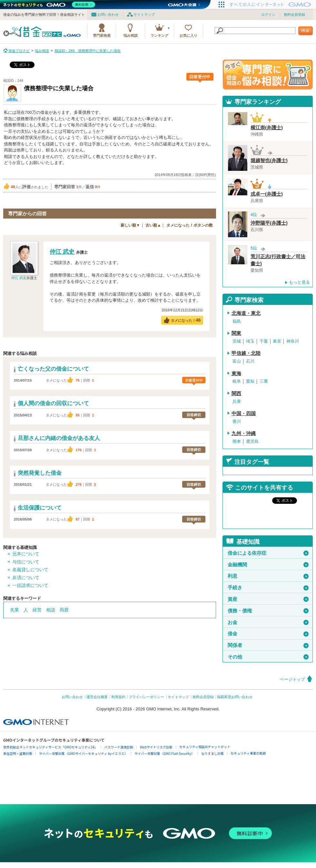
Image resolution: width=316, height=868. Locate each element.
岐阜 (237, 381)
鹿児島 (252, 441)
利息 (268, 576)
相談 (51, 610)
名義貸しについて (30, 570)
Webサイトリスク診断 (156, 747)
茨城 (237, 341)
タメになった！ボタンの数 (190, 225)
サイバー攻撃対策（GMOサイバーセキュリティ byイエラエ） (83, 753)
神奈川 (293, 341)
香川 (237, 421)
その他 (268, 657)
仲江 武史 (19, 278)
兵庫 (237, 401)
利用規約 (118, 697)
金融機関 (268, 565)
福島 (237, 321)
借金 (268, 634)
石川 (250, 361)
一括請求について (30, 585)
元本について (26, 554)
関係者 (268, 645)
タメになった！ (186, 320)
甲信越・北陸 (246, 353)
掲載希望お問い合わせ (235, 697)
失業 (15, 610)
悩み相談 (131, 35)
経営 (37, 610)
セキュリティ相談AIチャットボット (205, 747)
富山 (237, 361)
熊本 (237, 441)
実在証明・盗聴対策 (18, 753)
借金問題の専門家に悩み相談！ (268, 74)
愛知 (250, 381)
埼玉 (250, 341)
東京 (277, 341)
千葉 (264, 341)
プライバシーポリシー (146, 697)
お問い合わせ (108, 15)
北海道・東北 (246, 313)
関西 (236, 394)
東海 (236, 374)
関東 (236, 333)
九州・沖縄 (244, 434)
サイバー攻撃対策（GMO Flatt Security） (164, 753)
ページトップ (292, 679)
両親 (64, 610)
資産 (268, 599)
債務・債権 (268, 611)
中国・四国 (244, 414)
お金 (268, 622)
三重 (264, 381)
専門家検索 (102, 35)
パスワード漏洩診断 (119, 747)
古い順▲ (153, 225)
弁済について (26, 578)
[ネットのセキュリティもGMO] (49, 5)
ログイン (268, 15)
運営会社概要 (97, 697)
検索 (305, 30)
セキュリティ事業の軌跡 (248, 753)
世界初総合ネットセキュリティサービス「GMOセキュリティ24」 (50, 747)
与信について (26, 562)
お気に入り (188, 35)
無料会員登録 (294, 15)
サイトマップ (144, 15)
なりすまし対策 (212, 753)
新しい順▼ (130, 225)
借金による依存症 (268, 553)
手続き (268, 588)
